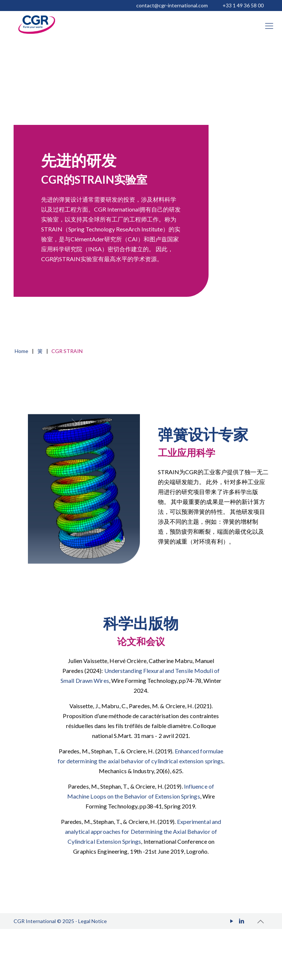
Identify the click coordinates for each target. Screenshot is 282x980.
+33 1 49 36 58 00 (243, 5)
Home (21, 351)
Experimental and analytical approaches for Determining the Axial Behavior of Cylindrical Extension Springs (143, 831)
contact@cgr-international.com (172, 5)
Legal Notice (93, 921)
